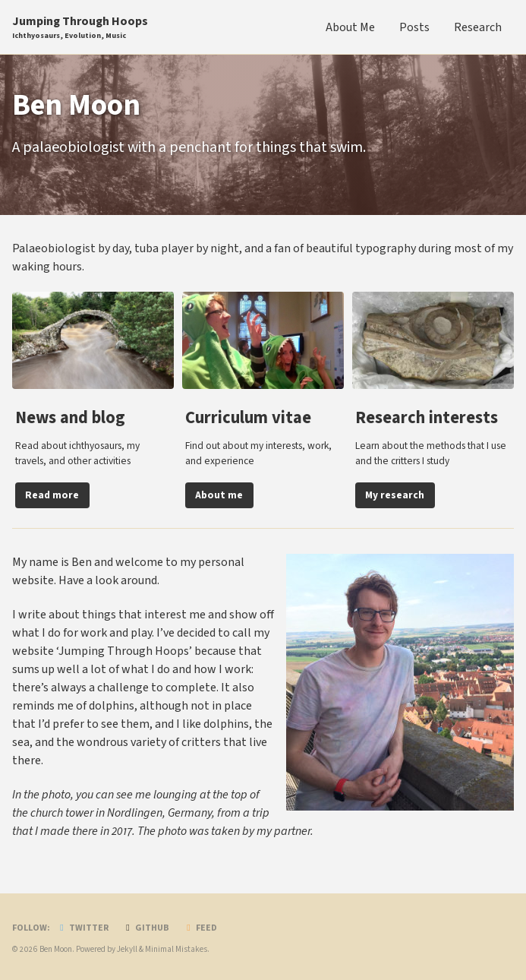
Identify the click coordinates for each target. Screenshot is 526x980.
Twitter (82, 928)
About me (219, 495)
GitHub (146, 928)
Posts (414, 27)
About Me (350, 27)
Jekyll (127, 949)
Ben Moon (56, 949)
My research (395, 495)
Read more (52, 495)
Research (478, 27)
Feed (200, 928)
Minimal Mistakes (176, 949)
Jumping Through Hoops (80, 27)
